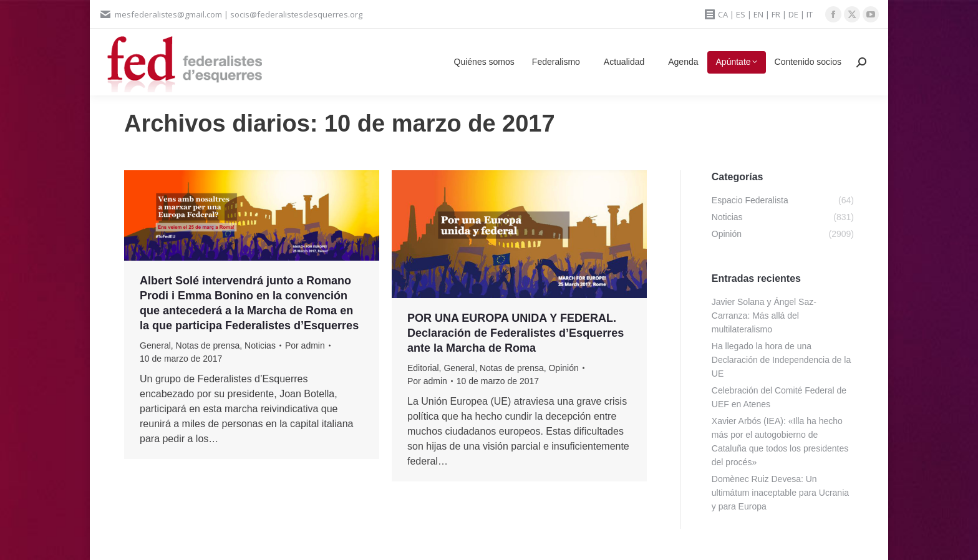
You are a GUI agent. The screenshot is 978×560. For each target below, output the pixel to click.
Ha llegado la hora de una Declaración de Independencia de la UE (781, 360)
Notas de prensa (208, 345)
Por (305, 345)
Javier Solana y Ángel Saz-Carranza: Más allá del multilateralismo (764, 316)
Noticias (260, 345)
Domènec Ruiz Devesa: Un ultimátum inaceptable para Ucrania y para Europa (780, 493)
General (155, 345)
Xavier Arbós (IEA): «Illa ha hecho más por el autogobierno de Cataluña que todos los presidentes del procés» (780, 442)
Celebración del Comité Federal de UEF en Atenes (779, 397)
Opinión (563, 368)
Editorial (423, 368)
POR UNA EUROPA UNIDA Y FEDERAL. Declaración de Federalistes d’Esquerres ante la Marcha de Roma (516, 333)
